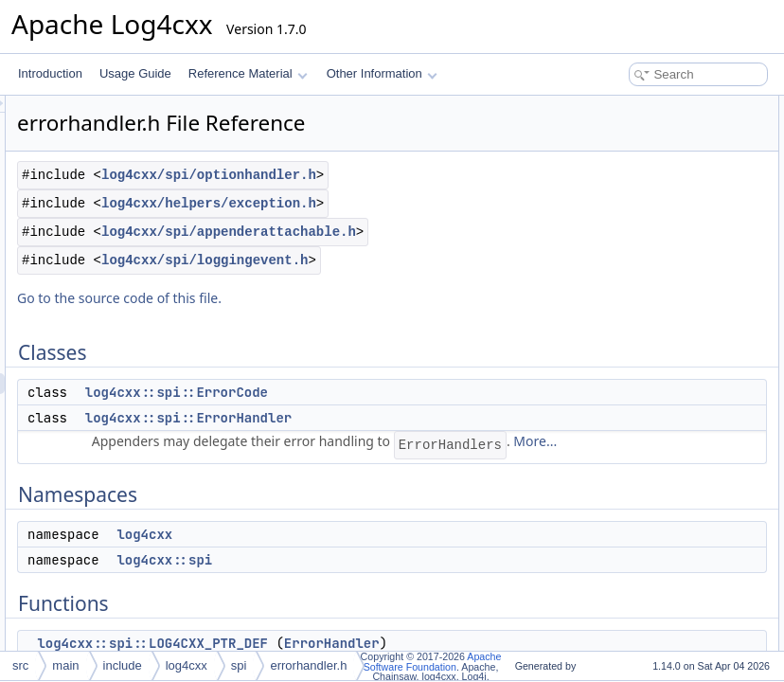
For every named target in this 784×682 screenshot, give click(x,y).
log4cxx (607, 189)
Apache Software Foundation (433, 662)
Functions (597, 231)
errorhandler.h (308, 665)
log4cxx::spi (618, 210)
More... (470, 592)
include (123, 665)
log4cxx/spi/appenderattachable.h (393, 321)
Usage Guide (135, 73)
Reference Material (248, 73)
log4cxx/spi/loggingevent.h (369, 370)
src (20, 665)
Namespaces (606, 169)
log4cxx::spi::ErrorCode (413, 502)
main (65, 665)
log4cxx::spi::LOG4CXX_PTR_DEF (677, 252)
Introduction (50, 73)
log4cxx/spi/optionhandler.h (374, 222)
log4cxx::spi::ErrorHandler (425, 528)
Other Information (382, 73)
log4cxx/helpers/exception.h (374, 271)
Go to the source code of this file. (356, 408)
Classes (593, 106)
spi (239, 665)
